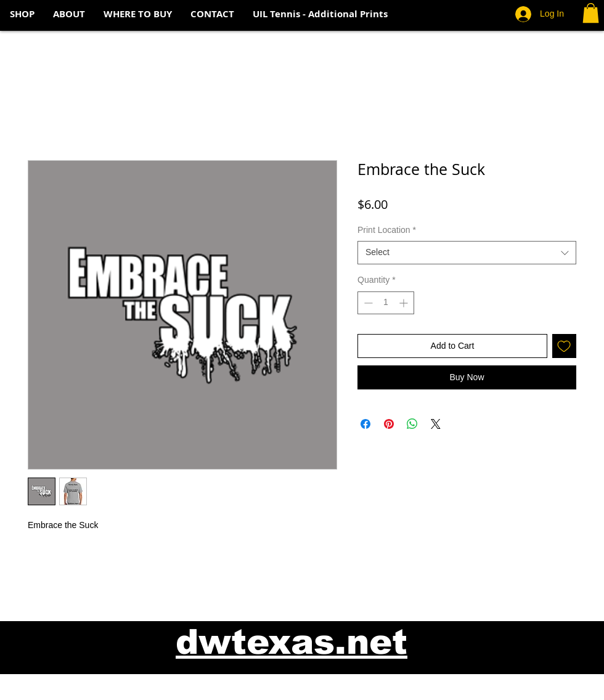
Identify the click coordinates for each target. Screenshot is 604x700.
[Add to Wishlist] (564, 346)
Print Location (387, 230)
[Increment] (405, 303)
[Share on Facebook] (365, 424)
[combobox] (467, 253)
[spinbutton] (386, 303)
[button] (591, 13)
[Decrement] (367, 303)
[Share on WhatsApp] (412, 424)
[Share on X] (436, 424)
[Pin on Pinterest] (389, 424)
